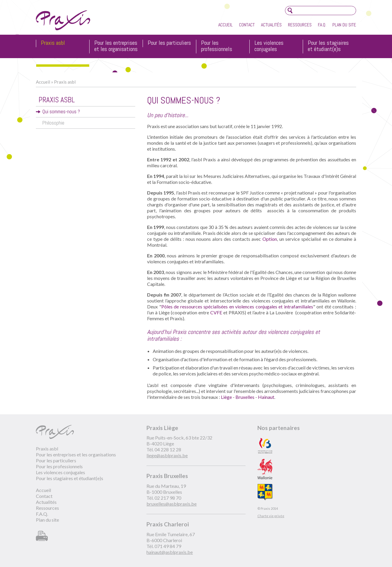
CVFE (216, 312)
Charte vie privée (271, 516)
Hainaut (266, 397)
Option (270, 239)
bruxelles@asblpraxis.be (172, 504)
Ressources (300, 25)
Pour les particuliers (169, 43)
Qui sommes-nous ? (61, 112)
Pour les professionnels (217, 46)
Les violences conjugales (269, 46)
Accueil (226, 25)
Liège (226, 397)
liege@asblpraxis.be (167, 455)
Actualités (271, 25)
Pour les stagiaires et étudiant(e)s (328, 46)
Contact (247, 25)
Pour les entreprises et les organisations (116, 46)
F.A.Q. (322, 25)
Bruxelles (245, 397)
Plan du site (344, 25)
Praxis (63, 20)
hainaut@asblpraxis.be (170, 552)
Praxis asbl (53, 43)
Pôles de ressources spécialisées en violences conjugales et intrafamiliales (237, 306)
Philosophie (53, 123)
